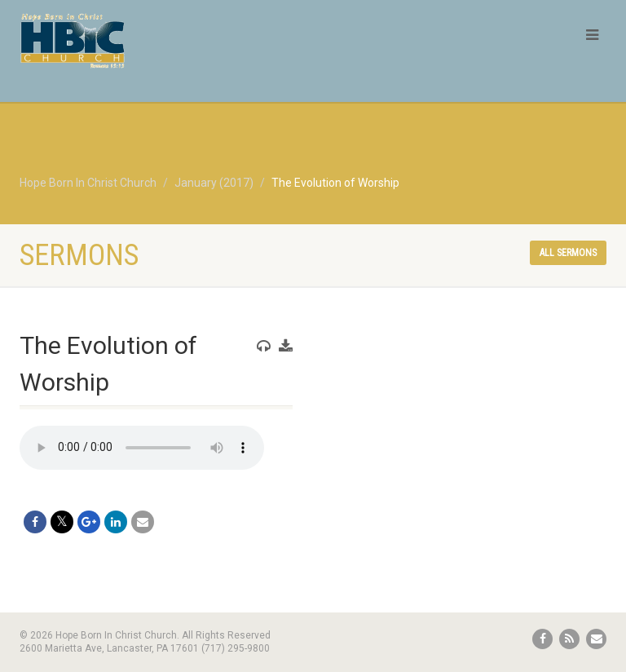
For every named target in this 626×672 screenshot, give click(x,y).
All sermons (568, 253)
